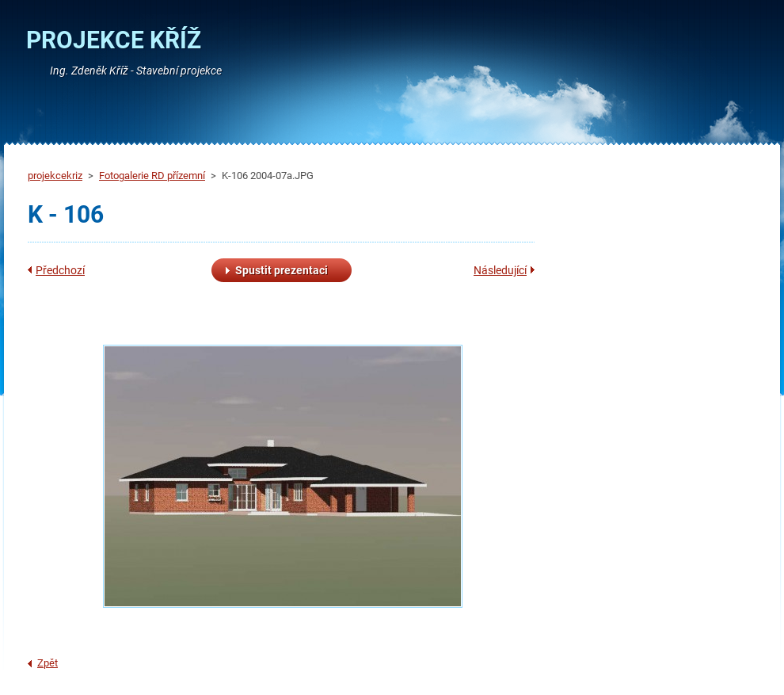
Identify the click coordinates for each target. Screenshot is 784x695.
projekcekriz (55, 176)
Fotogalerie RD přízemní (152, 176)
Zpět (48, 663)
